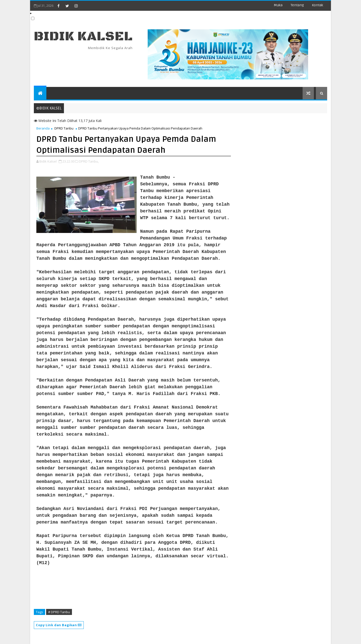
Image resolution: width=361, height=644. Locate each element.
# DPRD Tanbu (59, 612)
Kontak (318, 5)
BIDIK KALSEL (83, 36)
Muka (278, 5)
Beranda (43, 128)
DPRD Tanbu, (89, 161)
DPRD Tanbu (64, 128)
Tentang (297, 5)
